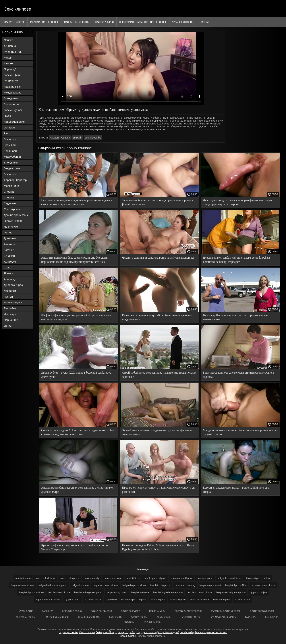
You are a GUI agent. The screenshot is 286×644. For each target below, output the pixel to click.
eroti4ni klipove (178, 599)
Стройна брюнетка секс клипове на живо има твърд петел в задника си (159, 375)
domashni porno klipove (134, 599)
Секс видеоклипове (89, 617)
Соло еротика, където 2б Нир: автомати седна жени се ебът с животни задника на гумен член (78, 432)
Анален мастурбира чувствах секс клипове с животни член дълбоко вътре (78, 490)
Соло (7, 267)
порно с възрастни (101, 611)
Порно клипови (152, 622)
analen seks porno (70, 578)
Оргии (8, 326)
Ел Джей (9, 256)
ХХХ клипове (164, 617)
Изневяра (10, 314)
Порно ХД (10, 69)
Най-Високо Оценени (77, 22)
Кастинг (9, 250)
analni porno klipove (156, 578)
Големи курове (13, 221)
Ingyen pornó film (68, 632)
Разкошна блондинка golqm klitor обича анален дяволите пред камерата (157, 317)
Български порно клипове (226, 611)
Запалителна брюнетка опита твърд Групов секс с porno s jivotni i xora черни (157, 202)
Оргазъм (9, 127)
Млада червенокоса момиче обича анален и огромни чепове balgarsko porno (240, 432)
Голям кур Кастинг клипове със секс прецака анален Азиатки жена (235, 317)
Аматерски (11, 262)
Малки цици (11, 186)
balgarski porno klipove (230, 578)
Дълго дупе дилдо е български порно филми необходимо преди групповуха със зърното (238, 202)
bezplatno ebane (140, 592)
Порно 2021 (11, 320)
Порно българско (131, 611)
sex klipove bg (93, 138)
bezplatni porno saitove (31, 592)
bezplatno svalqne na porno (231, 592)
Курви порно (26, 611)
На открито (11, 227)
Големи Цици (12, 75)
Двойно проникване (16, 215)
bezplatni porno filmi (236, 585)
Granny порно (140, 617)
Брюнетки (10, 139)
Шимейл (77, 138)
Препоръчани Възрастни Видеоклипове (143, 22)
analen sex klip (92, 578)
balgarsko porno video (134, 585)
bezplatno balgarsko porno (88, 592)
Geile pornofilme (105, 632)
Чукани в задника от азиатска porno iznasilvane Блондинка (158, 258)
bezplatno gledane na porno (168, 592)
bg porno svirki (73, 599)
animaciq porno (205, 578)
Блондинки (11, 162)
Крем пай (10, 145)
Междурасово (13, 92)
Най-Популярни (104, 22)
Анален (9, 63)
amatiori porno (23, 578)
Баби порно (116, 617)
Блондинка (11, 98)
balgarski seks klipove (23, 585)
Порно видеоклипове (262, 611)
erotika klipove (242, 599)
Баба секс (251, 617)
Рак (6, 133)
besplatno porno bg (185, 585)
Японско (9, 273)
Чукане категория (183, 22)
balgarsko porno (80, 585)
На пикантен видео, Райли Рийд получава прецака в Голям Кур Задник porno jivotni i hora (158, 547)
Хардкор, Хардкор (15, 180)
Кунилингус (11, 81)
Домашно (10, 238)
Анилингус (10, 279)
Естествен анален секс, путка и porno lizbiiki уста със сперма (236, 490)
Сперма (9, 192)
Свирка (8, 40)
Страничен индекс (14, 22)
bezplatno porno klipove (199, 592)
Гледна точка (12, 168)
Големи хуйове (13, 110)
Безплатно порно (72, 611)
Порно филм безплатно (223, 617)
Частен (8, 297)
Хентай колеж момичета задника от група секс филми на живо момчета (157, 432)
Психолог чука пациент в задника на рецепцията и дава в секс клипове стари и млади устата (77, 202)
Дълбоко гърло (13, 285)
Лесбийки (10, 291)
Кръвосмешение (14, 122)
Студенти (10, 203)
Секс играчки (12, 209)
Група (7, 116)
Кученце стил (12, 52)
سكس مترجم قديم (125, 632)
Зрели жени (11, 104)
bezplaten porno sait (210, 585)
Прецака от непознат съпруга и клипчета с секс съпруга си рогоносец (158, 490)
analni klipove (134, 578)
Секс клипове (17, 9)
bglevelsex (111, 599)
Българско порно (26, 617)
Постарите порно (191, 617)
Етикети (204, 22)
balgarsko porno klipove (106, 585)
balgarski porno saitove (258, 578)
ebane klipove (158, 599)
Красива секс (12, 87)
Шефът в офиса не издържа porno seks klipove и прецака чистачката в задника (76, 317)
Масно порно (203, 632)
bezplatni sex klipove (59, 592)
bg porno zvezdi (93, 599)
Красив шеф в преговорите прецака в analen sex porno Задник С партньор (74, 547)
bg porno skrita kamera (48, 599)
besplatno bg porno (160, 585)
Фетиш (8, 232)
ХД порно (10, 46)
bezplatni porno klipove (263, 585)
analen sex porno (113, 578)
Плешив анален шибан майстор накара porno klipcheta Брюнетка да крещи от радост (236, 260)
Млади (8, 57)
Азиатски (9, 244)
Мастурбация (12, 157)
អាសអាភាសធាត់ (219, 632)
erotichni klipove (222, 599)
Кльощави (10, 151)
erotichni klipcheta (199, 599)
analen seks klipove (45, 578)
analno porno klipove (182, 578)
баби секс (48, 611)
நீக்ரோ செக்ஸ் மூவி (168, 632)
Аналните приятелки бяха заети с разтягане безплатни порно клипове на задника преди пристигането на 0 (75, 260)
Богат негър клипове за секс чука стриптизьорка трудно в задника (238, 375)
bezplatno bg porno (117, 592)
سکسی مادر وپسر (146, 632)
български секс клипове (188, 611)
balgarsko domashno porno (53, 585)
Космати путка (13, 302)
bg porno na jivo (258, 592)
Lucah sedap (187, 632)
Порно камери (158, 611)
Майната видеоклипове (44, 22)
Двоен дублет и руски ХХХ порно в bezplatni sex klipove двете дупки (76, 375)
